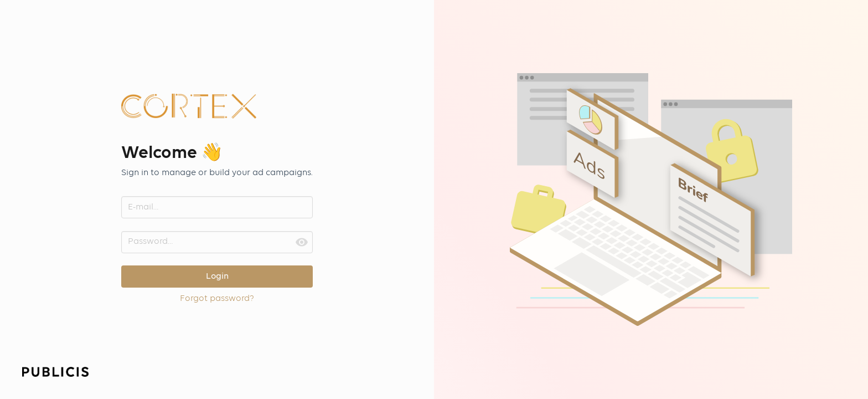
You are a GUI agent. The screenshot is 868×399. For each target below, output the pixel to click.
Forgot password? (217, 299)
